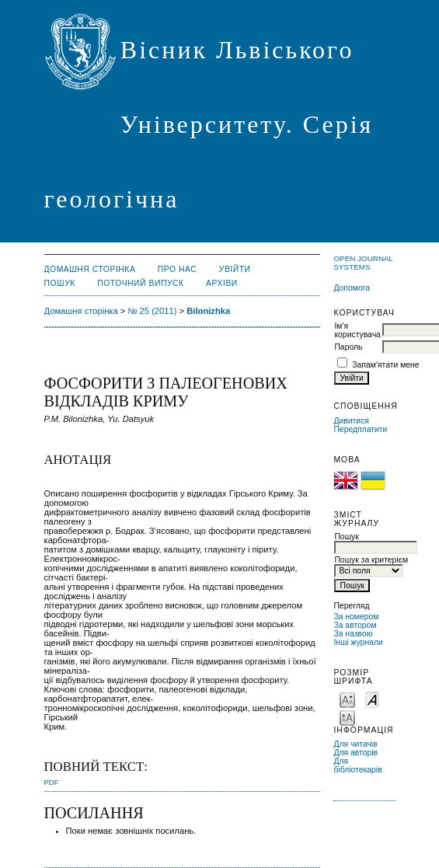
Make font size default (372, 699)
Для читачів (355, 744)
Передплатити (360, 429)
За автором (355, 625)
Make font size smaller (347, 699)
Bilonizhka (208, 311)
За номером (356, 617)
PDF (52, 782)
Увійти (235, 269)
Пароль (348, 347)
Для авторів (355, 753)
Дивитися (351, 421)
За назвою (353, 634)
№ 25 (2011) (152, 311)
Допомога (352, 288)
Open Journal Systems (363, 263)
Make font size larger (347, 717)
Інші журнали (358, 642)
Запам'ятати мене (385, 365)
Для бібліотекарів (357, 765)
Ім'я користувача (357, 330)
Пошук (60, 283)
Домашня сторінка (90, 269)
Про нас (178, 269)
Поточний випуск (140, 283)
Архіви (222, 283)
